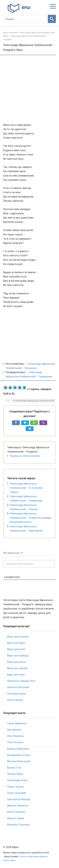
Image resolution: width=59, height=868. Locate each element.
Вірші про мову (16, 675)
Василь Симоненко (18, 749)
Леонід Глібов (15, 774)
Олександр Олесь (17, 780)
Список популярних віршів (33, 857)
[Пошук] (25, 19)
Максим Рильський (19, 761)
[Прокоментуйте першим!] (29, 564)
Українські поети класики (25, 456)
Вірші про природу (18, 656)
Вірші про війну (16, 643)
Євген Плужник (16, 812)
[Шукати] (52, 19)
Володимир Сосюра (19, 755)
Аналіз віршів (15, 700)
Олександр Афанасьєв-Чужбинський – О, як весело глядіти (26, 488)
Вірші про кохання (18, 637)
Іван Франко (14, 730)
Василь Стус (14, 768)
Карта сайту (9, 860)
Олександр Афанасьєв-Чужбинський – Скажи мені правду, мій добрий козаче (31, 518)
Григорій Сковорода (19, 799)
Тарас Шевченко (17, 723)
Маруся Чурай (15, 818)
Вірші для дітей (16, 649)
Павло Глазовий (17, 793)
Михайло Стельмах (18, 825)
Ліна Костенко (15, 742)
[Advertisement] (29, 89)
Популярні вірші (17, 694)
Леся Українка (15, 736)
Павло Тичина (15, 787)
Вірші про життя (17, 662)
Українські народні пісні (21, 681)
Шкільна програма (18, 687)
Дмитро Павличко (18, 806)
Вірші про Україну (17, 668)
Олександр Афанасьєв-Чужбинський (35, 401)
